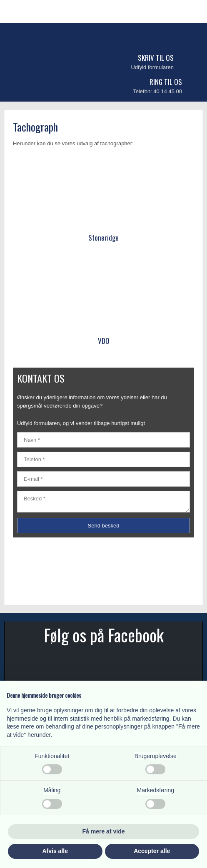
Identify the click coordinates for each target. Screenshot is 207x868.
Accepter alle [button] (152, 851)
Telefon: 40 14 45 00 (157, 91)
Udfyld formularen (152, 67)
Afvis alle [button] (55, 851)
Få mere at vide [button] (104, 831)
